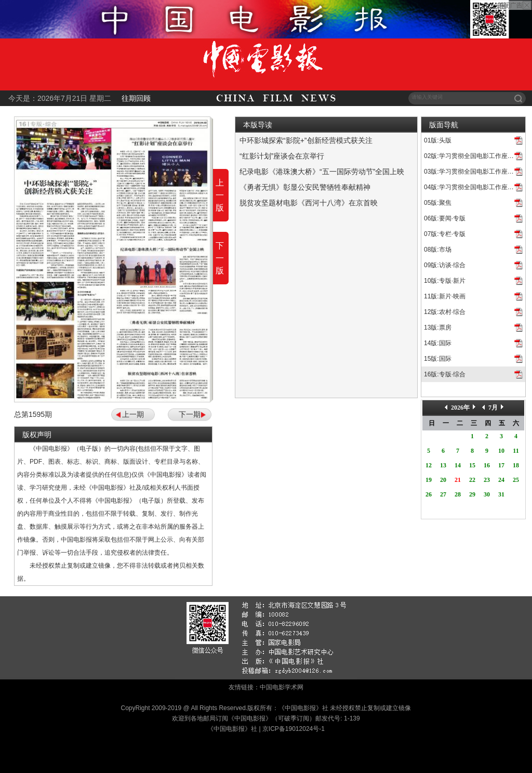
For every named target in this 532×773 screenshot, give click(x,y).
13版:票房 (438, 327)
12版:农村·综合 (445, 312)
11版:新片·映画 (445, 296)
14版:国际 (438, 343)
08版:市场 (438, 250)
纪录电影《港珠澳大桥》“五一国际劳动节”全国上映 (322, 172)
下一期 (190, 414)
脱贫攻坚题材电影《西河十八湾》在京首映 (309, 203)
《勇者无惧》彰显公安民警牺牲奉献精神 (305, 187)
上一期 (133, 414)
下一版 (220, 258)
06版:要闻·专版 (445, 218)
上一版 (220, 195)
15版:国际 (438, 359)
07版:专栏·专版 (445, 234)
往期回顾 (136, 98)
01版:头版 (438, 140)
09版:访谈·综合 (445, 265)
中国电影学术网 (282, 687)
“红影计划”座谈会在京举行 (282, 156)
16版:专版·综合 (445, 374)
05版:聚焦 (438, 203)
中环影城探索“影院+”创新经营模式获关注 (306, 140)
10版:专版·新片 (445, 281)
